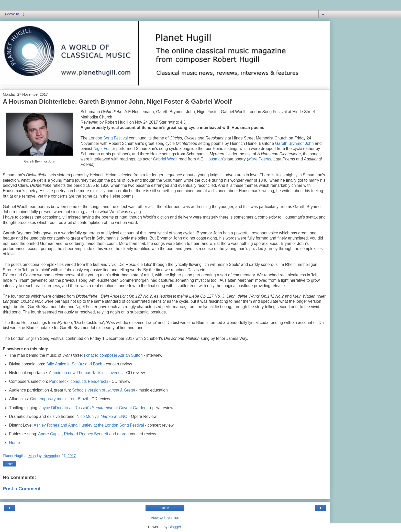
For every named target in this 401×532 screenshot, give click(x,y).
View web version (165, 518)
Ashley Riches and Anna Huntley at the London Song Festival (89, 425)
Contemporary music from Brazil (59, 399)
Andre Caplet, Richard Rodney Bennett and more (82, 434)
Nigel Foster (104, 149)
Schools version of (103, 390)
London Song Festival (108, 138)
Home (15, 443)
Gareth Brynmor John (294, 143)
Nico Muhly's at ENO (102, 416)
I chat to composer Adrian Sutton (113, 355)
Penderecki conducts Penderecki (79, 381)
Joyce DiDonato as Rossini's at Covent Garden (93, 408)
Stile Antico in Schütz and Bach (74, 364)
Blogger (175, 527)
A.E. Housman (210, 159)
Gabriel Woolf (165, 159)
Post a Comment (22, 489)
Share (9, 464)
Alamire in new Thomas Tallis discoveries (86, 373)
